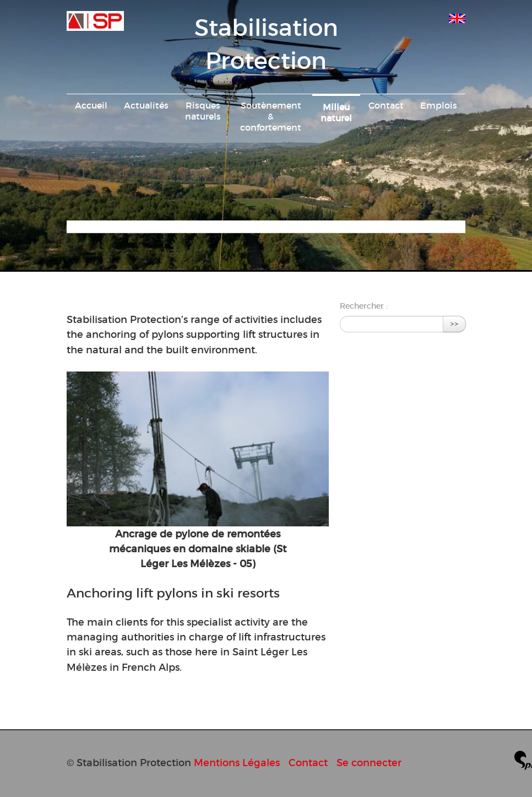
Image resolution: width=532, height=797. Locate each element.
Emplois (439, 105)
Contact (386, 105)
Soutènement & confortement (271, 116)
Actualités (146, 105)
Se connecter (369, 763)
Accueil (91, 105)
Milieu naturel (336, 112)
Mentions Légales (237, 763)
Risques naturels (203, 111)
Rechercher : (364, 306)
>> (454, 324)
